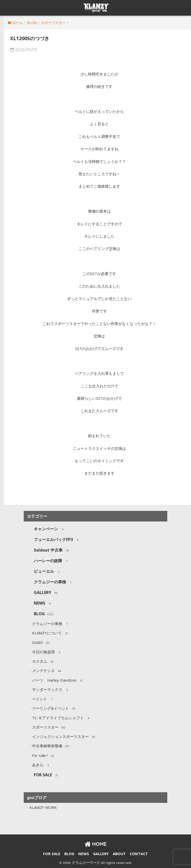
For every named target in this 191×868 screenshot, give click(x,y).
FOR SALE (47, 775)
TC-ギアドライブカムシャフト (62, 718)
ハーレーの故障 (52, 561)
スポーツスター (49, 728)
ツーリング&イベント (54, 709)
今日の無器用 (47, 652)
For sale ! (44, 756)
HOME (96, 844)
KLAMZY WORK (43, 807)
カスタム (44, 662)
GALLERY (46, 593)
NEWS (43, 603)
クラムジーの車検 (54, 582)
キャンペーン (50, 529)
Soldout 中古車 (52, 550)
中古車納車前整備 (51, 746)
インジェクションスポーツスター (64, 737)
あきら (42, 765)
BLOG (44, 614)
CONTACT (139, 854)
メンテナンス (47, 671)
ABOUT (119, 854)
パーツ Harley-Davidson (58, 681)
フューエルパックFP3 (57, 540)
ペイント (44, 699)
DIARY (42, 643)
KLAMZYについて (51, 633)
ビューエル (48, 572)
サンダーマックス (51, 690)
